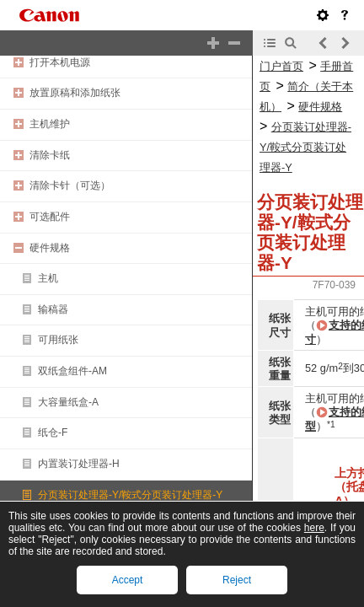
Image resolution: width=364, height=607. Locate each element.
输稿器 (53, 309)
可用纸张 (58, 340)
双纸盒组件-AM (72, 371)
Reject (237, 580)
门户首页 (281, 66)
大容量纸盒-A (68, 402)
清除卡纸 (50, 155)
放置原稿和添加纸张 (75, 93)
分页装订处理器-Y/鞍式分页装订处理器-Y (130, 495)
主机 (48, 278)
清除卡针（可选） (70, 185)
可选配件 (50, 217)
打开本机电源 (60, 62)
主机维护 (50, 124)
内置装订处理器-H (79, 464)
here (314, 528)
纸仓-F (53, 432)
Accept (128, 580)
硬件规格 (50, 248)
